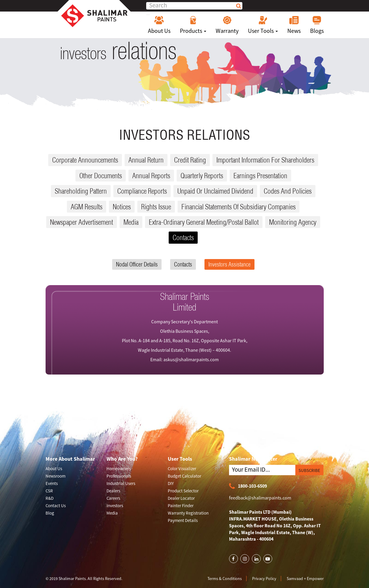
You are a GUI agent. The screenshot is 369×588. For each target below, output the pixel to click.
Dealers (113, 491)
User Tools (263, 25)
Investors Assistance (229, 264)
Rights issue (156, 207)
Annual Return (146, 160)
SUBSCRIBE (309, 470)
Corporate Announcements (85, 160)
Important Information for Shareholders (265, 160)
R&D (50, 498)
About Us (159, 25)
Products (193, 25)
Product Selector (183, 491)
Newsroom (55, 476)
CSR (49, 491)
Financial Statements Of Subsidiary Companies (239, 207)
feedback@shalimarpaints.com (260, 498)
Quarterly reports (202, 176)
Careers (113, 498)
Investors (115, 506)
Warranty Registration (188, 513)
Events (52, 483)
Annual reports (151, 176)
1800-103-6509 (248, 486)
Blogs (317, 25)
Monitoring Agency (293, 222)
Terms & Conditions (225, 579)
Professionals (119, 476)
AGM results (87, 207)
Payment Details (183, 520)
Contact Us (56, 506)
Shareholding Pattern (81, 191)
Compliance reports (142, 191)
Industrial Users (121, 483)
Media (131, 222)
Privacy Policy (264, 579)
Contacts (183, 237)
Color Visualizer (182, 469)
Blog (50, 513)
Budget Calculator (184, 476)
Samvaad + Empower (305, 579)
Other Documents (101, 176)
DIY (171, 483)
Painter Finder (181, 506)
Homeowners (119, 469)
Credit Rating (190, 160)
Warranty (227, 25)
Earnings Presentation (260, 176)
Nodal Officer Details (137, 264)
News (294, 25)
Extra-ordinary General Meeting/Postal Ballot (204, 222)
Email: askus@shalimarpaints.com (184, 359)
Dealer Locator (181, 498)
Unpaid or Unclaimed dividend (215, 191)
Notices (122, 207)
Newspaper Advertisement (82, 222)
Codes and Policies (288, 191)
